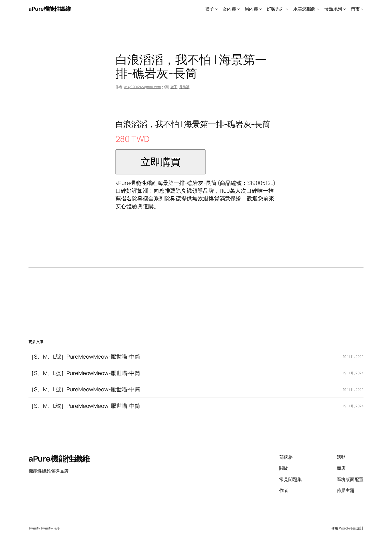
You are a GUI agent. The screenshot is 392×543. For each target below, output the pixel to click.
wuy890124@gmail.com (142, 87)
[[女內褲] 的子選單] (239, 9)
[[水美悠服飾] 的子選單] (318, 9)
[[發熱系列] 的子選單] (345, 9)
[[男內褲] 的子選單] (261, 9)
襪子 (174, 87)
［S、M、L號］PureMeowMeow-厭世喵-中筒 (84, 357)
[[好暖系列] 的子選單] (287, 9)
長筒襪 (184, 87)
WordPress (347, 528)
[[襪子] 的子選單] (216, 9)
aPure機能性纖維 (49, 9)
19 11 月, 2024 (353, 356)
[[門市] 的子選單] (362, 9)
